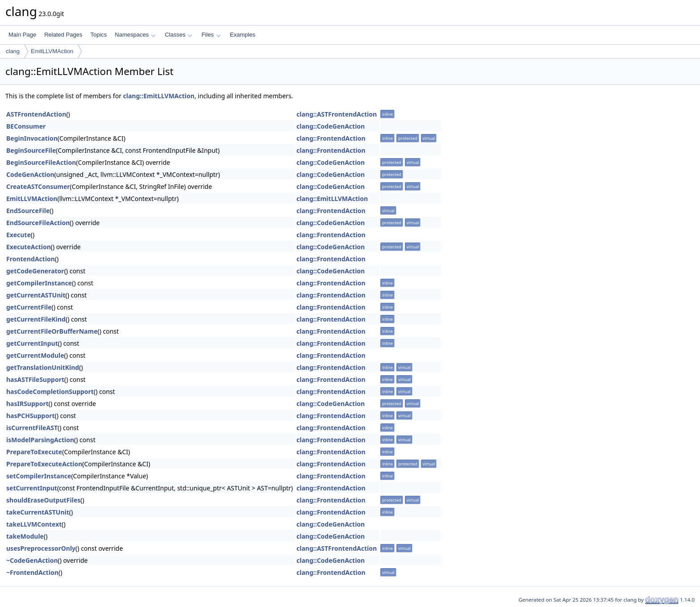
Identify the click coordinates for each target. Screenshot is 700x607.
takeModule (25, 536)
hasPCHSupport (31, 416)
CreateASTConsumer (38, 186)
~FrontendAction (32, 572)
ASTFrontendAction (36, 114)
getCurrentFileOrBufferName (52, 331)
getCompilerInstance (39, 283)
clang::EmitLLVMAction (159, 96)
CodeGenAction (30, 174)
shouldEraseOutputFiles (43, 500)
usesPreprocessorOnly (41, 548)
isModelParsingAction (40, 440)
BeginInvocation (32, 138)
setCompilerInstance (39, 476)
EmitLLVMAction (52, 51)
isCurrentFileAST (32, 428)
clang (13, 51)
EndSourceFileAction (38, 223)
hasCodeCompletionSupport (50, 391)
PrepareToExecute (34, 452)
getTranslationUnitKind (43, 367)
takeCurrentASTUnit (38, 512)
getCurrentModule (35, 355)
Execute (19, 235)
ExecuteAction (29, 247)
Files (211, 35)
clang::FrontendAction (331, 138)
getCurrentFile (29, 307)
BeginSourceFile (31, 150)
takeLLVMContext (34, 524)
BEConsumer (26, 126)
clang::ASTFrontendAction (337, 114)
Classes (179, 35)
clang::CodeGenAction (331, 126)
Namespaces (135, 35)
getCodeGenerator (35, 271)
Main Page (22, 35)
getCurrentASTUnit (36, 295)
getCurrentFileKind (36, 319)
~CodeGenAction (32, 560)
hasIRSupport (27, 404)
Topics (98, 35)
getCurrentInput (32, 343)
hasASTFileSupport (35, 379)
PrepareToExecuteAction (44, 464)
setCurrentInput (32, 488)
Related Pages (63, 35)
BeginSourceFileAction (41, 162)
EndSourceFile (28, 211)
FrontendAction (31, 259)
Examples (243, 35)
